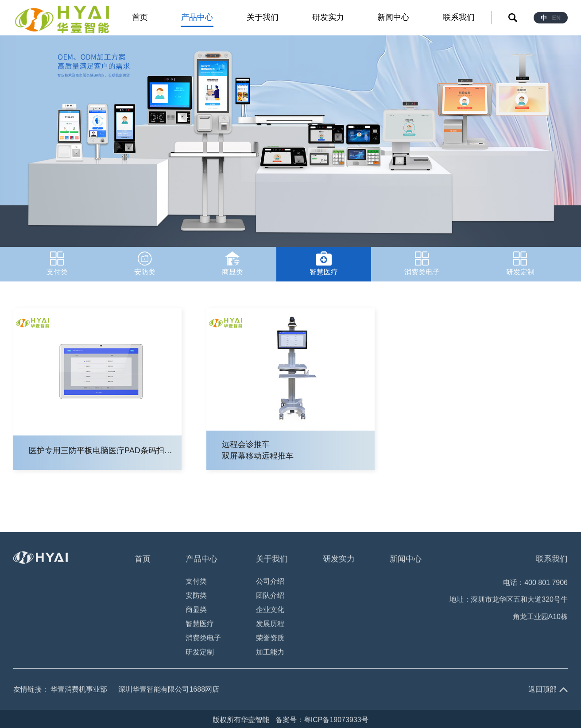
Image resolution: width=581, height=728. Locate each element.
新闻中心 (406, 560)
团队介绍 (270, 596)
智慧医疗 (200, 625)
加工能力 (270, 653)
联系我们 (552, 560)
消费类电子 (203, 639)
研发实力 (339, 560)
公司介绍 (270, 582)
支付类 (196, 582)
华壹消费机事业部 (79, 690)
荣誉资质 (270, 639)
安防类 (196, 596)
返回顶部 (542, 690)
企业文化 (270, 611)
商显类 (196, 611)
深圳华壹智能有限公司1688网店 (169, 690)
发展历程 (270, 625)
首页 (143, 560)
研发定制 (200, 653)
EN (556, 18)
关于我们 (272, 560)
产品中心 (201, 560)
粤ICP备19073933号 (336, 721)
